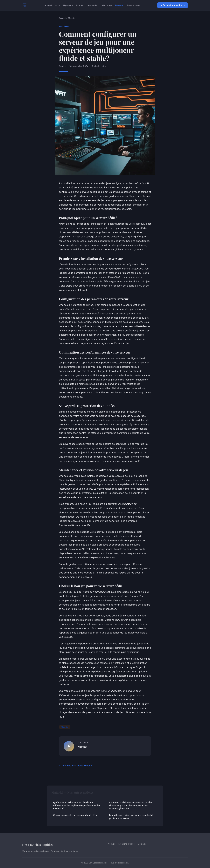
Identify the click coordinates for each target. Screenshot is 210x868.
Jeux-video (93, 5)
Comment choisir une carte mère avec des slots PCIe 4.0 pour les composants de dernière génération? (131, 805)
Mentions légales (126, 844)
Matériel (119, 5)
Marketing (107, 5)
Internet (80, 5)
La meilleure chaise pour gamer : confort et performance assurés (131, 817)
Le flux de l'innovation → (173, 5)
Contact (142, 844)
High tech (68, 5)
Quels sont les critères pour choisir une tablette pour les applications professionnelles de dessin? (77, 805)
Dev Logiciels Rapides (37, 845)
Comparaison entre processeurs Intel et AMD (76, 815)
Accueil (48, 5)
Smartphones (133, 5)
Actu (58, 5)
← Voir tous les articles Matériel (76, 766)
